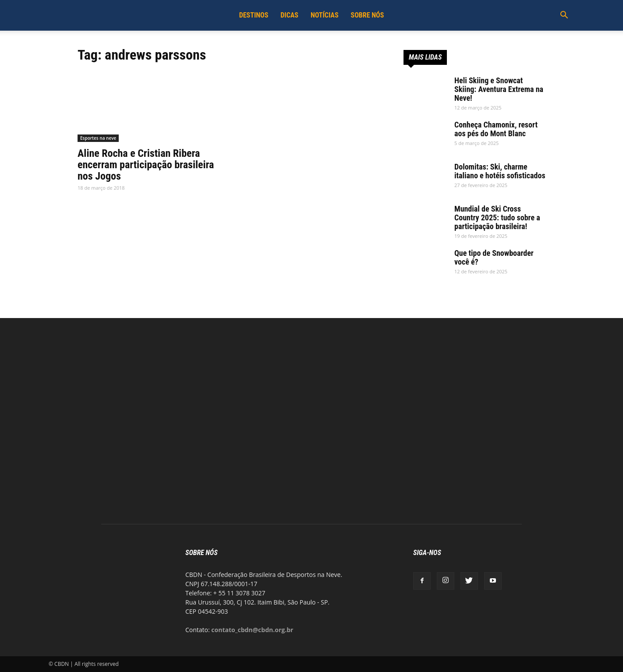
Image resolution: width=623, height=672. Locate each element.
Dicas (289, 15)
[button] (564, 16)
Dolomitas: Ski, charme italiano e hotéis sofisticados (500, 171)
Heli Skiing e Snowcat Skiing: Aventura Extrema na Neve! (499, 89)
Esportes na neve (98, 138)
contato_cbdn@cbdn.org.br (252, 630)
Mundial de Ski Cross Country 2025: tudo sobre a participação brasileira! (497, 218)
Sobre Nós (368, 15)
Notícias (325, 15)
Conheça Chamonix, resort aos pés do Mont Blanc (496, 129)
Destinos (254, 15)
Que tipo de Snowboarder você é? (494, 257)
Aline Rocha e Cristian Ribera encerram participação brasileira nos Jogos (146, 165)
